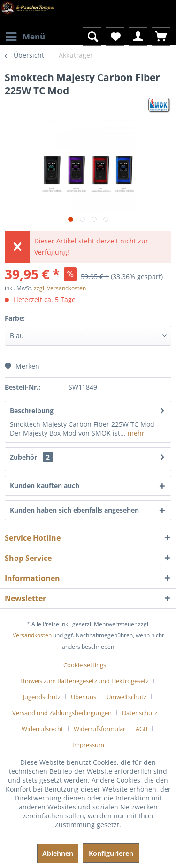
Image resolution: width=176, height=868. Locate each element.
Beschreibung (32, 411)
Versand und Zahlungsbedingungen (62, 713)
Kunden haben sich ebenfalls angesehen (74, 510)
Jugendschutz (42, 697)
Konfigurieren (111, 853)
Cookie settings (85, 665)
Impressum (88, 745)
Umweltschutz (126, 697)
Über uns (84, 697)
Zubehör (31, 457)
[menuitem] (25, 30)
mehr (135, 433)
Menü (25, 35)
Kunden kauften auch (45, 486)
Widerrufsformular (99, 729)
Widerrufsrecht (42, 729)
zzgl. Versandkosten (60, 288)
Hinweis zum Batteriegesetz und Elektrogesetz (84, 681)
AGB (142, 729)
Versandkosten (32, 635)
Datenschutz (140, 713)
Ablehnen (58, 853)
